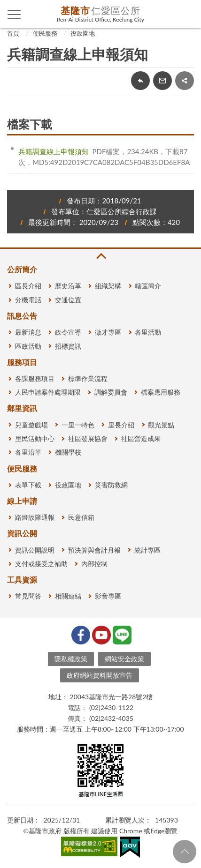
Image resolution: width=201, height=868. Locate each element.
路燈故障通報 (35, 517)
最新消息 (28, 332)
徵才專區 (108, 332)
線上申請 (22, 501)
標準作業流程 (88, 378)
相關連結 (68, 596)
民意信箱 (81, 517)
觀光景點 (161, 425)
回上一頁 (140, 81)
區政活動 (28, 346)
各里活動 (148, 332)
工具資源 (22, 580)
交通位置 (68, 300)
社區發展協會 (88, 438)
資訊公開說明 (35, 550)
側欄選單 (14, 15)
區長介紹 (28, 286)
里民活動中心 (35, 438)
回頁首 (185, 852)
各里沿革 (28, 452)
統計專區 (147, 550)
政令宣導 (68, 332)
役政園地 (83, 33)
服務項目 (22, 362)
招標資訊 (68, 346)
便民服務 (45, 33)
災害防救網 (111, 485)
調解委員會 (111, 392)
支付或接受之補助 (41, 564)
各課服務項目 (35, 378)
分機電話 (28, 300)
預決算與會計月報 (94, 550)
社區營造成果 (141, 438)
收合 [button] (100, 256)
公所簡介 (22, 269)
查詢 (187, 14)
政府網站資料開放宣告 (100, 675)
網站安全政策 (124, 659)
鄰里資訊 (22, 408)
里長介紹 (121, 425)
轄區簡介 (148, 286)
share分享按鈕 (185, 81)
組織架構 (108, 286)
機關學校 (68, 452)
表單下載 (28, 485)
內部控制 (94, 564)
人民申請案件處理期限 (48, 392)
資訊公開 (22, 533)
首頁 (13, 33)
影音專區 (108, 596)
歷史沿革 (68, 286)
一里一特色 (78, 425)
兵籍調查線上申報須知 (54, 151)
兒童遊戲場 (31, 425)
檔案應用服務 (161, 392)
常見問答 (28, 596)
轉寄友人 (162, 81)
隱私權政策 (71, 659)
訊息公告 (22, 316)
